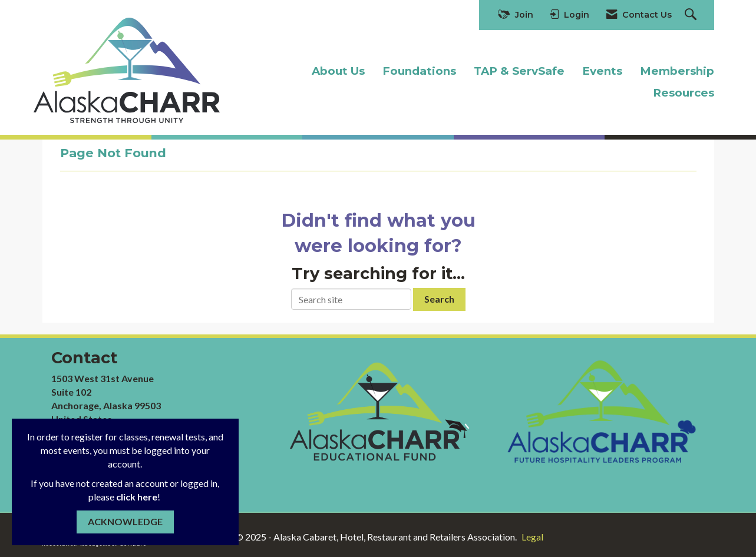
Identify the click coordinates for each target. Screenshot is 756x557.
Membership (677, 71)
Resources (684, 93)
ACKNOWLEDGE (125, 521)
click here (137, 497)
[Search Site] (692, 15)
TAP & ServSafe (519, 71)
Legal (532, 537)
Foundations (419, 71)
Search (439, 299)
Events (602, 71)
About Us (338, 71)
